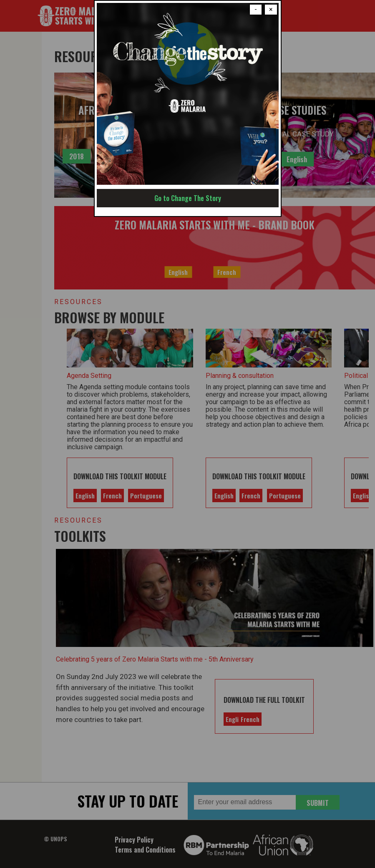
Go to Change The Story (188, 198)
